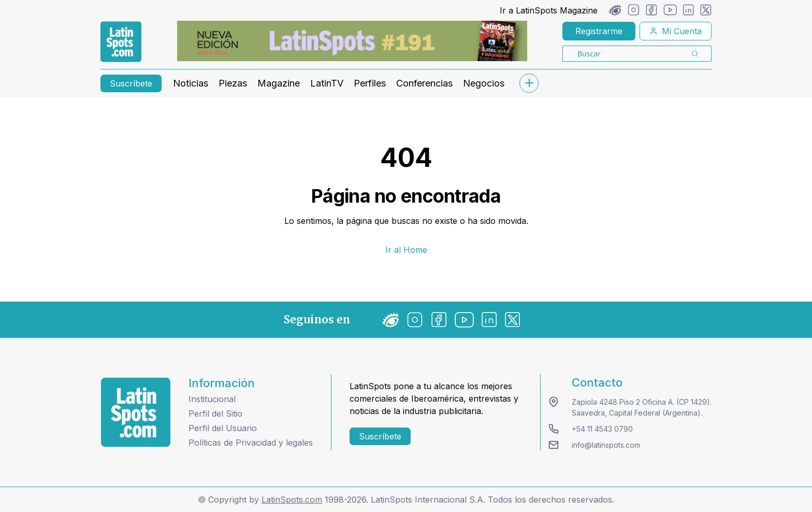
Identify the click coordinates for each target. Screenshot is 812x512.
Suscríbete (131, 83)
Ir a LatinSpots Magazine (549, 10)
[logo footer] (136, 412)
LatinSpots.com (292, 500)
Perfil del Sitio (215, 414)
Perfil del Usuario (223, 428)
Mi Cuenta (676, 31)
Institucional (212, 399)
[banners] (352, 41)
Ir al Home (406, 250)
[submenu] (529, 83)
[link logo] (121, 42)
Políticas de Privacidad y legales (251, 443)
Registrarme (599, 31)
